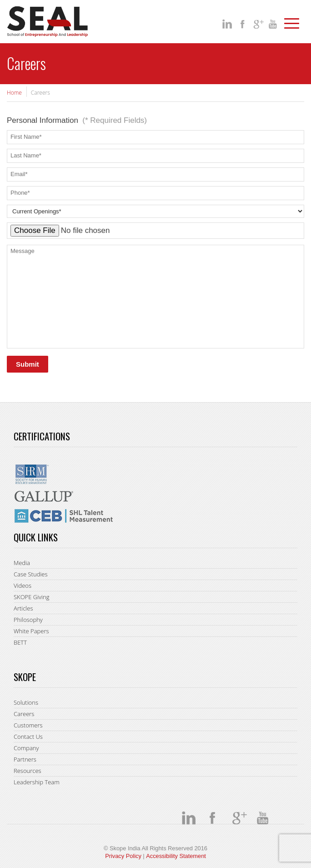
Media (22, 563)
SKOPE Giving (31, 597)
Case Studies (31, 574)
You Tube (274, 24)
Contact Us (28, 737)
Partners (25, 759)
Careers (24, 714)
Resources (28, 771)
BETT (20, 642)
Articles (23, 608)
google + (259, 24)
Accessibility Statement (176, 856)
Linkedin (228, 24)
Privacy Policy (123, 856)
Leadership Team (37, 782)
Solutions (26, 702)
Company (26, 748)
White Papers (31, 631)
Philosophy (28, 620)
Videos (23, 585)
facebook (243, 24)
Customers (28, 725)
